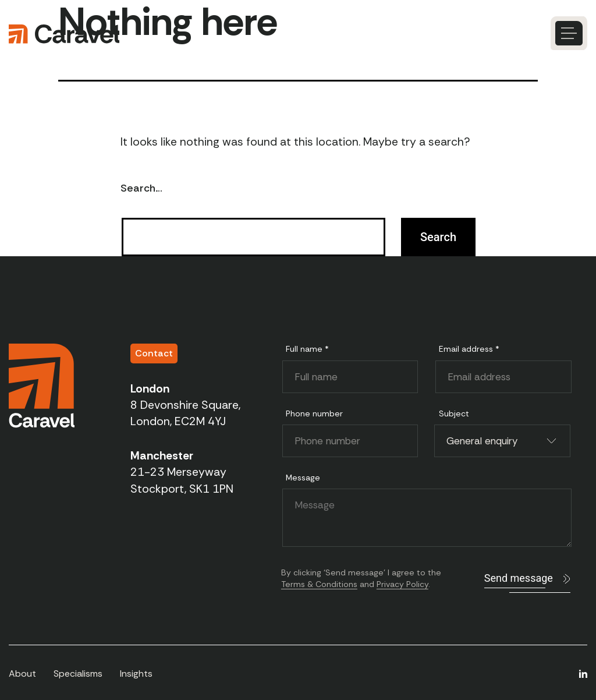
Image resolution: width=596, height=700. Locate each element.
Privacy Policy (402, 584)
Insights (136, 674)
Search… (141, 188)
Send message (519, 578)
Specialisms (78, 674)
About (22, 674)
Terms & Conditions (319, 584)
